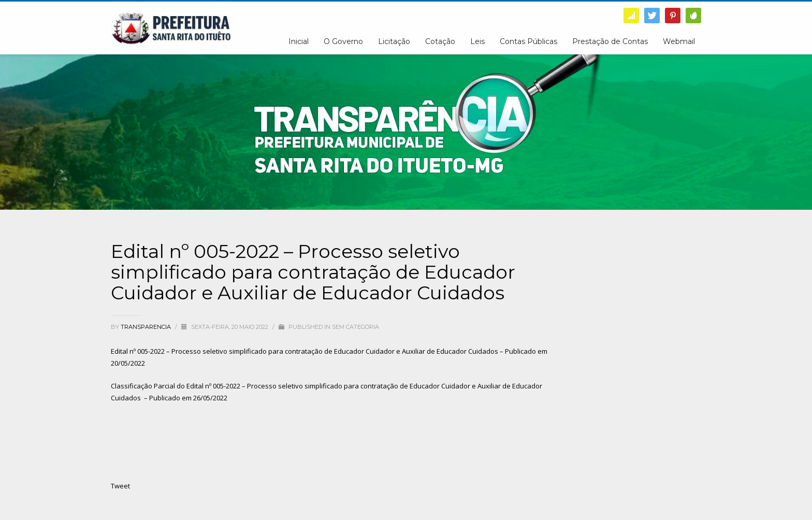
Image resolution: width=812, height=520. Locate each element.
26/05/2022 (210, 398)
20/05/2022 (128, 363)
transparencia (147, 327)
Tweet (120, 486)
